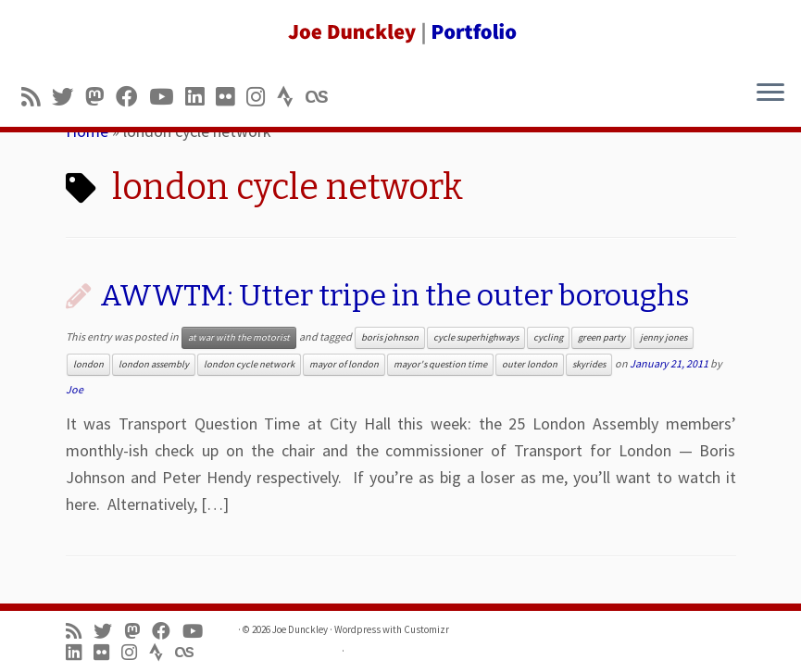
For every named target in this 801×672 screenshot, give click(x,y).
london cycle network (249, 364)
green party (601, 337)
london (88, 364)
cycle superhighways (476, 337)
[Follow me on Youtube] (167, 97)
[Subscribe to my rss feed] (37, 97)
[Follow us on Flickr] (231, 97)
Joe (75, 389)
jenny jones (663, 337)
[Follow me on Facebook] (132, 97)
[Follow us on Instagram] (262, 97)
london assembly (154, 364)
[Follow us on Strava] (291, 97)
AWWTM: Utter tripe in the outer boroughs (395, 295)
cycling (548, 337)
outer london (530, 364)
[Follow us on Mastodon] (100, 97)
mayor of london (344, 364)
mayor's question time (440, 364)
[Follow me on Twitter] (69, 97)
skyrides (589, 364)
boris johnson (390, 337)
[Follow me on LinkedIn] (200, 97)
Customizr (426, 629)
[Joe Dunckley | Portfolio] (400, 32)
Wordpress (357, 629)
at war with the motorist (239, 337)
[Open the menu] (770, 93)
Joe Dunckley (300, 629)
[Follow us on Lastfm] (322, 97)
